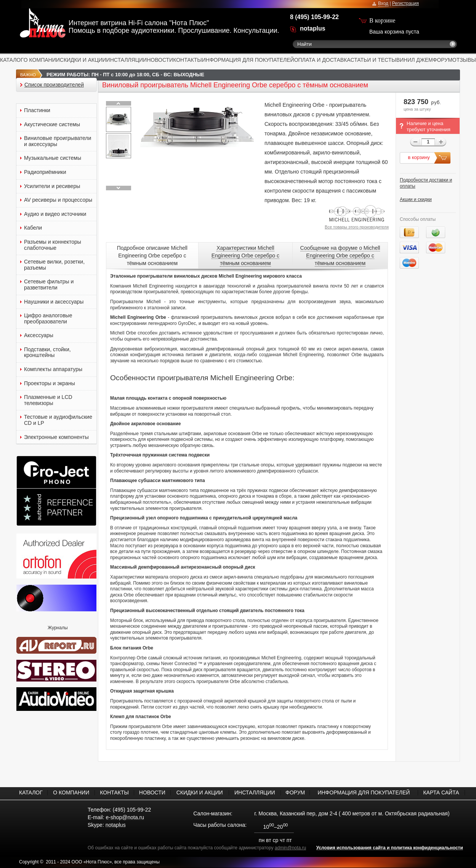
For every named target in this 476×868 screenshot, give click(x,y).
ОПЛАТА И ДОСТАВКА (322, 60)
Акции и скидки (416, 199)
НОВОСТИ (160, 60)
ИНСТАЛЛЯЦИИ (127, 60)
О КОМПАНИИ (42, 60)
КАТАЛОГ (12, 60)
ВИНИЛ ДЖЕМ (415, 60)
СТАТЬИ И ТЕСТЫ (373, 60)
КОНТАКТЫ (188, 60)
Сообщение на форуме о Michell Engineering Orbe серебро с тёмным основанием (340, 256)
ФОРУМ (443, 60)
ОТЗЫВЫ (464, 60)
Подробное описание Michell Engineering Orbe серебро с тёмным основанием (152, 256)
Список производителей (54, 85)
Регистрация (405, 3)
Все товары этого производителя (357, 227)
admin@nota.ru (290, 848)
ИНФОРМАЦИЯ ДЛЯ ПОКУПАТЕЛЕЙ (248, 60)
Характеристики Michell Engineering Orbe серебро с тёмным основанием (245, 256)
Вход (383, 3)
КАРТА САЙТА (441, 792)
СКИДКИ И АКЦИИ (83, 60)
